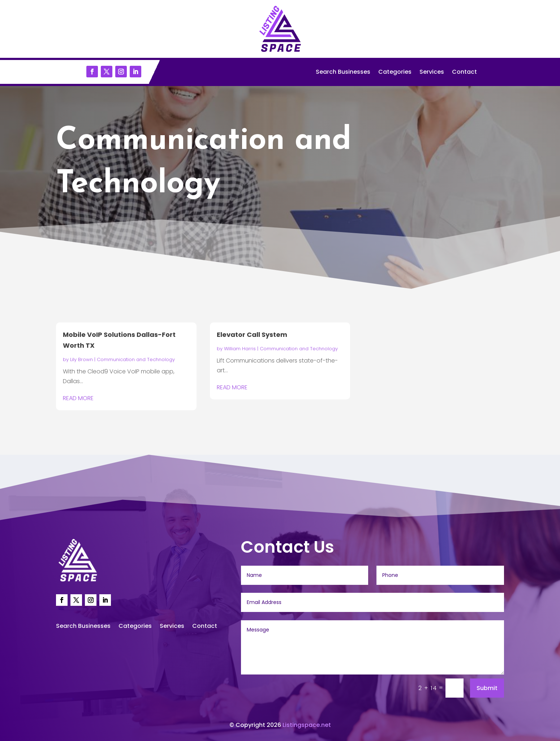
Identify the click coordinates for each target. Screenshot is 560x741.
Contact (464, 73)
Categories (395, 73)
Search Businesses (343, 73)
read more (78, 398)
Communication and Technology (136, 359)
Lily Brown (81, 359)
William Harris (240, 349)
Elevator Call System (252, 335)
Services (432, 73)
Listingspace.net (307, 725)
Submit (487, 688)
